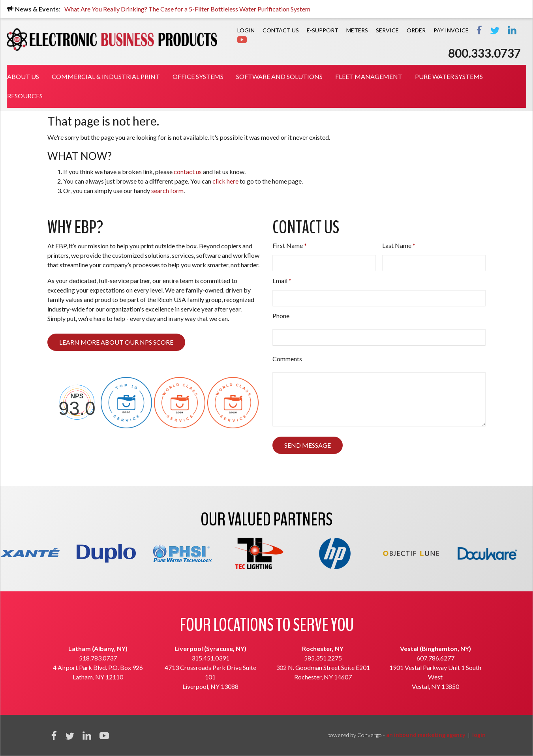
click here (225, 181)
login (479, 735)
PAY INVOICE (451, 30)
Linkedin (87, 735)
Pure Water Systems (449, 76)
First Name (288, 245)
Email (280, 280)
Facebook (479, 30)
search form (167, 190)
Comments (287, 359)
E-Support (323, 30)
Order (416, 30)
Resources (25, 96)
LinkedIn (512, 30)
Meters (357, 30)
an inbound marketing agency (426, 735)
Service (387, 30)
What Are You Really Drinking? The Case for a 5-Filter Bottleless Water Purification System (189, 9)
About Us (23, 76)
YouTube (104, 735)
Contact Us (281, 30)
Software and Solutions (279, 76)
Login (246, 30)
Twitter (495, 30)
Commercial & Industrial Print (106, 76)
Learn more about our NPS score (116, 342)
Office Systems (198, 76)
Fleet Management (369, 76)
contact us (188, 172)
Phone (281, 316)
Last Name (397, 245)
